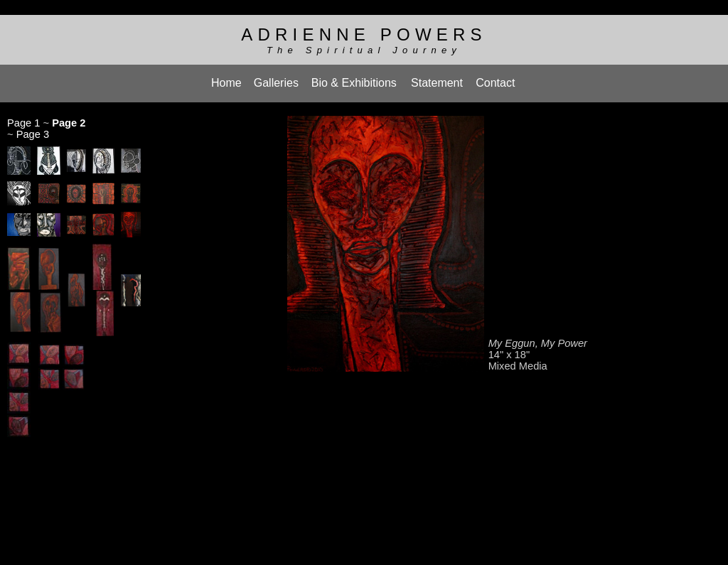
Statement (437, 78)
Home (226, 78)
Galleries (276, 78)
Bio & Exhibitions (354, 78)
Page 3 (33, 127)
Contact (495, 78)
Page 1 (23, 116)
